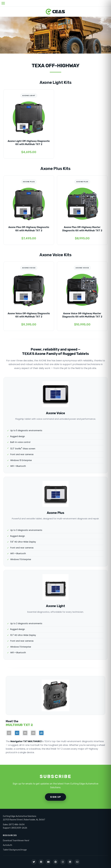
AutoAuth (8, 845)
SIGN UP (56, 797)
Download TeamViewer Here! (16, 841)
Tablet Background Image (15, 850)
